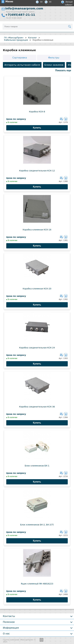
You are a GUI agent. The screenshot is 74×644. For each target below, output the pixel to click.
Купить (37, 128)
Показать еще (63, 70)
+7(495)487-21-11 (20, 15)
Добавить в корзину (66, 119)
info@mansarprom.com (24, 8)
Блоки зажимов (54, 65)
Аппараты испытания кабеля (22, 65)
